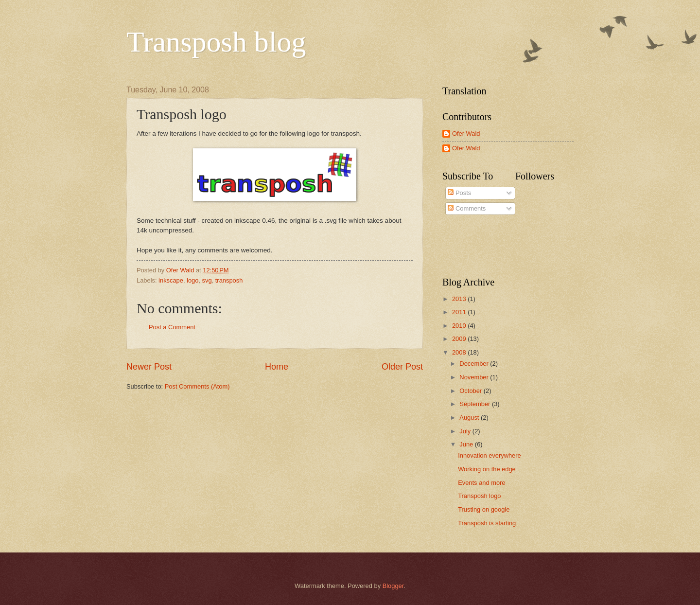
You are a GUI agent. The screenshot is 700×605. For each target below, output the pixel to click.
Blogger (393, 586)
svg (207, 280)
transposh (229, 280)
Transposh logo (479, 496)
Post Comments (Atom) (197, 386)
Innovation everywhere (490, 455)
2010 (460, 326)
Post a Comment (172, 327)
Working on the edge (487, 469)
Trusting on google (484, 509)
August (470, 418)
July (466, 431)
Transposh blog (216, 42)
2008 (460, 352)
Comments (467, 208)
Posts (459, 193)
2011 (460, 312)
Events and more (481, 483)
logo (192, 280)
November (475, 377)
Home (277, 367)
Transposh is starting (487, 523)
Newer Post (149, 367)
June (467, 444)
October (471, 391)
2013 (460, 299)
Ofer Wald (466, 133)
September (476, 404)
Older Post (402, 367)
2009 (460, 339)
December (475, 364)
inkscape (171, 280)
